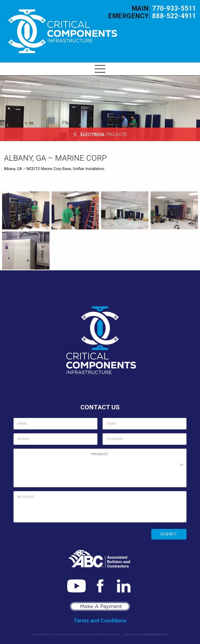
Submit (169, 534)
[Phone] (55, 439)
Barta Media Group (157, 634)
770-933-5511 (174, 8)
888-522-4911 (174, 16)
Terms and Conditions (100, 621)
